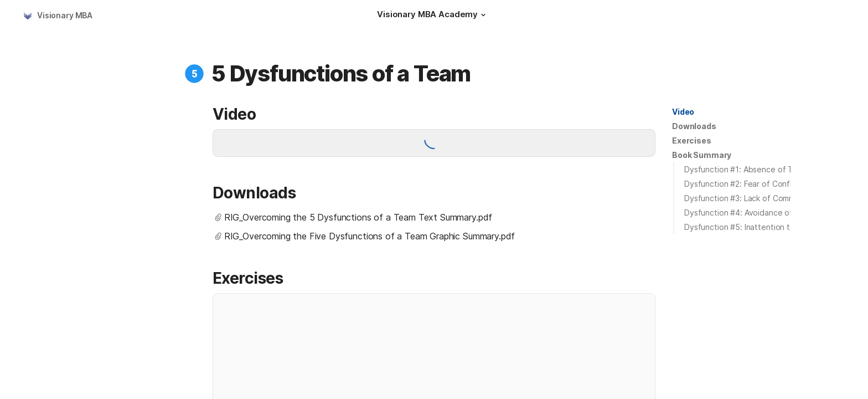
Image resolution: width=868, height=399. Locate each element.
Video (683, 112)
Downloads (694, 126)
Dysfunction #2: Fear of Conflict (743, 184)
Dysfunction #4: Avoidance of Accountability (766, 213)
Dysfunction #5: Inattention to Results (754, 227)
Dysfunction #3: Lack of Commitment (751, 198)
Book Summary (702, 155)
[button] (483, 15)
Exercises (692, 140)
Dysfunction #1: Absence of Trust (746, 169)
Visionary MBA (65, 15)
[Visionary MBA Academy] (433, 16)
